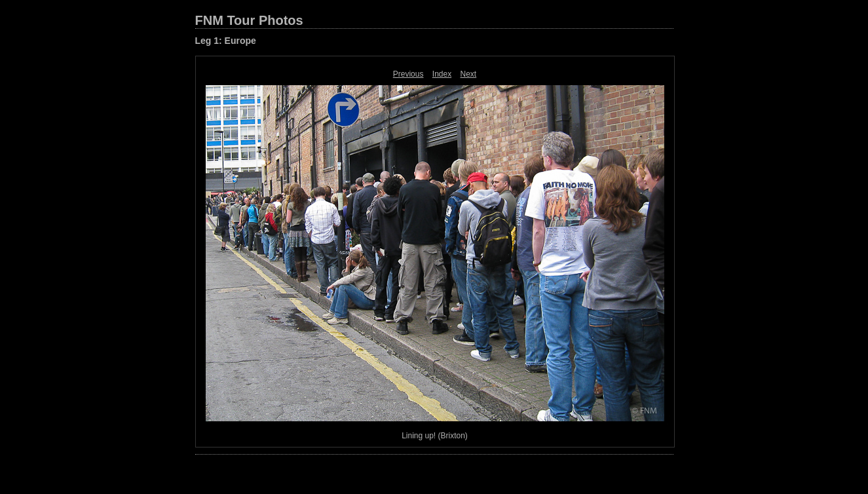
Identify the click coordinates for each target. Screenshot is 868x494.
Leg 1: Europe (226, 41)
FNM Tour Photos (249, 20)
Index (442, 74)
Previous (408, 74)
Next (469, 74)
